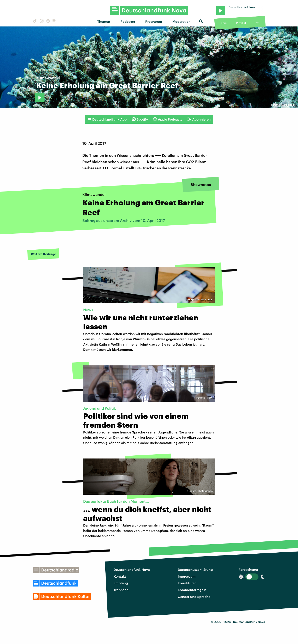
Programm (154, 21)
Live (224, 23)
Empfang (121, 583)
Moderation (181, 21)
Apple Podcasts (168, 119)
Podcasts (128, 21)
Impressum (187, 576)
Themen (104, 21)
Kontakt (120, 576)
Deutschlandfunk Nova (132, 569)
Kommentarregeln (192, 590)
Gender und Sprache (194, 597)
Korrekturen (187, 583)
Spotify (140, 119)
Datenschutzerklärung (195, 569)
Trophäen (121, 590)
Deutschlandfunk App (107, 119)
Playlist (241, 23)
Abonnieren (199, 119)
